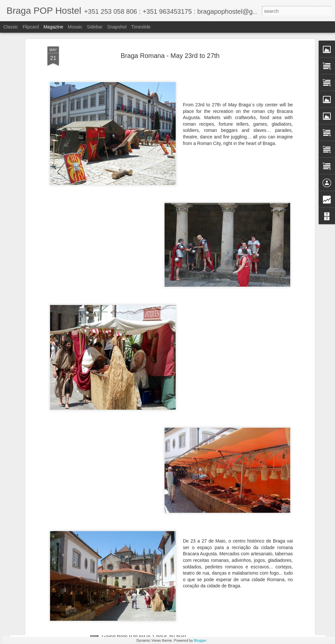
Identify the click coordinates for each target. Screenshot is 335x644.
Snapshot (117, 27)
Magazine (53, 27)
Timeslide (141, 27)
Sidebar (95, 27)
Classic (11, 27)
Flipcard (31, 27)
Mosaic (75, 27)
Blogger (200, 640)
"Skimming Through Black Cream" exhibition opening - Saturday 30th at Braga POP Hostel (163, 565)
